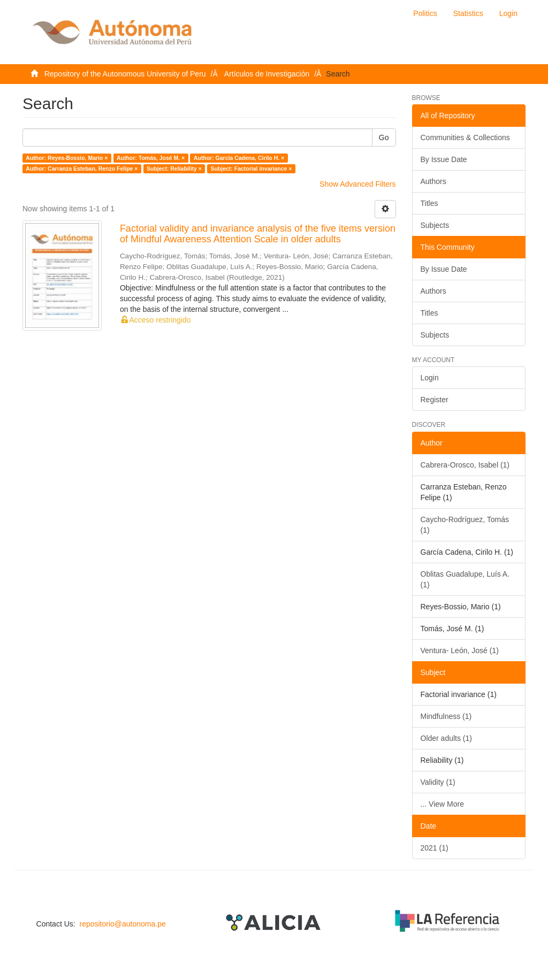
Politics (425, 13)
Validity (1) (438, 782)
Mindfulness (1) (446, 716)
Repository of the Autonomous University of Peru (125, 74)
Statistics (468, 13)
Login (430, 378)
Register (435, 400)
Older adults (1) (446, 738)
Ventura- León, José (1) (460, 650)
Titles (429, 203)
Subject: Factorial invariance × (251, 169)
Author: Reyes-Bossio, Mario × (67, 158)
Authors (433, 181)
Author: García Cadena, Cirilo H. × (239, 158)
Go (384, 137)
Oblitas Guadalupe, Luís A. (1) (465, 579)
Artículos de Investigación (267, 74)
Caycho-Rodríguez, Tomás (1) (465, 525)
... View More (442, 804)
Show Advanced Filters (357, 184)
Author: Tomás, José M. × (151, 158)
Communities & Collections (465, 137)
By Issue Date (444, 159)
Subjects (435, 225)
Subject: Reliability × (174, 169)
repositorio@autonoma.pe (122, 924)
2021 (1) (435, 848)
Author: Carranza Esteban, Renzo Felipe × (82, 169)
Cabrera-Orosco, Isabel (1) (465, 465)
